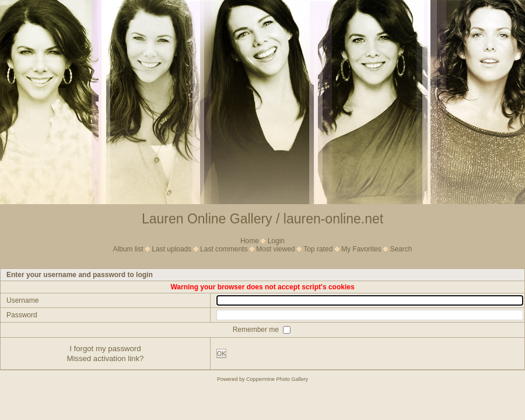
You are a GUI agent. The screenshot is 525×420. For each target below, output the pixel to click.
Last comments (224, 249)
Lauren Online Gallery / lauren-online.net (262, 219)
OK (222, 353)
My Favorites (361, 249)
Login (276, 241)
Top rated (318, 249)
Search (401, 249)
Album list (128, 249)
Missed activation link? (105, 358)
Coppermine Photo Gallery (277, 379)
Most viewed (276, 249)
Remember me (257, 329)
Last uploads (171, 249)
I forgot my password (105, 349)
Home (250, 241)
